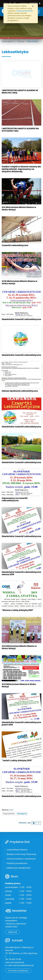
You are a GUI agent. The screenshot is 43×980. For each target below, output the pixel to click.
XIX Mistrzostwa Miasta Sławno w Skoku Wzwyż (19, 208)
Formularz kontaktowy (18, 971)
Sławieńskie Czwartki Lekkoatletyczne (21, 319)
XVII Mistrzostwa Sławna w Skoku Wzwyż (19, 685)
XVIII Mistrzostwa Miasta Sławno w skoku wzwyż (19, 282)
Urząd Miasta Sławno (17, 850)
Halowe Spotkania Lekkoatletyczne (20, 391)
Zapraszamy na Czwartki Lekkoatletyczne (15, 499)
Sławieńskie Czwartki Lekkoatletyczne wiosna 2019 (21, 573)
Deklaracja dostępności (19, 868)
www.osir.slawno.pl (15, 962)
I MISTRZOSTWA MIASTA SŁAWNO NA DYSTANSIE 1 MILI (20, 130)
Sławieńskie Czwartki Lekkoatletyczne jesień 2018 (21, 724)
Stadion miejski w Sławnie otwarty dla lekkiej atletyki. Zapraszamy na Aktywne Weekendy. (21, 169)
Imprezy (21, 41)
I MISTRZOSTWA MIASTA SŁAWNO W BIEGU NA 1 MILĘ (20, 92)
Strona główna (8, 41)
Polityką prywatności (25, 11)
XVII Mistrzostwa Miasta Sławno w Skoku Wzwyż (19, 647)
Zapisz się (12, 932)
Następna (22, 814)
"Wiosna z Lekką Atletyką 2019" (18, 610)
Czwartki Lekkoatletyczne (15, 245)
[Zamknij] (33, 6)
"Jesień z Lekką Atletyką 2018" (17, 760)
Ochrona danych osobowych (21, 859)
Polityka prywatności (17, 863)
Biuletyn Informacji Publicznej (21, 854)
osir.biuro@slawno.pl (23, 965)
